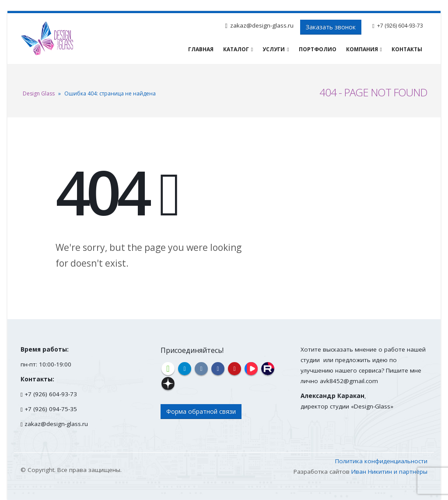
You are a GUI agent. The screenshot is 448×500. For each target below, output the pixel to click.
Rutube (268, 369)
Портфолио (318, 49)
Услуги (274, 49)
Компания (362, 49)
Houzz (168, 369)
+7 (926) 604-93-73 (400, 26)
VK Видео (251, 369)
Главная (201, 49)
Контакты (407, 49)
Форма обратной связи (201, 411)
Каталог (236, 49)
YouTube (234, 369)
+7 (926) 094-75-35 (51, 409)
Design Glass (39, 93)
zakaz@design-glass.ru (262, 25)
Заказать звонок (331, 27)
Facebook (218, 369)
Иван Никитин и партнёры (389, 472)
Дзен (168, 384)
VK (201, 369)
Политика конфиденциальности (381, 461)
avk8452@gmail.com (349, 381)
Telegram (185, 369)
